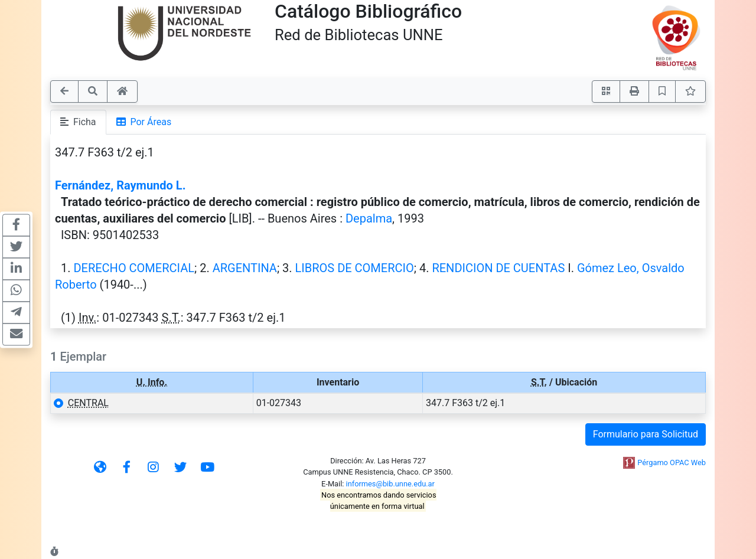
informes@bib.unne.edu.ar (390, 484)
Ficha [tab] (78, 122)
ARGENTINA (245, 268)
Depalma (369, 218)
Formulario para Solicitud (646, 434)
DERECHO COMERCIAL (134, 268)
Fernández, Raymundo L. (120, 185)
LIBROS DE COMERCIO (355, 268)
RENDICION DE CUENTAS (498, 268)
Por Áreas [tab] (144, 122)
